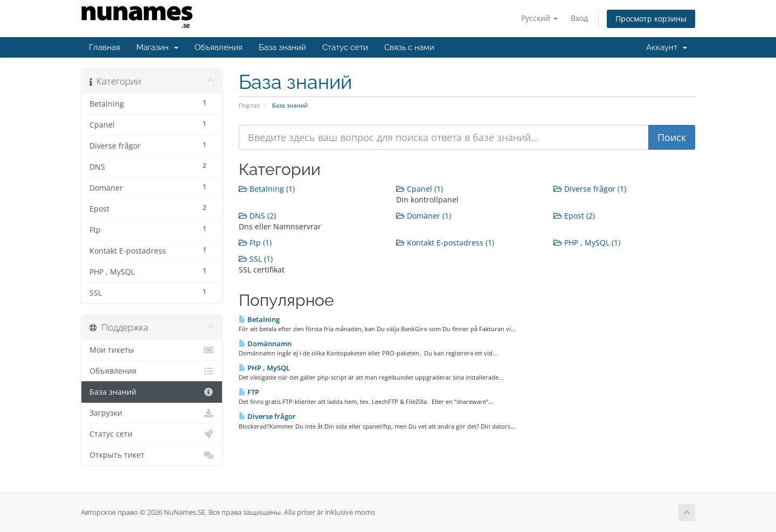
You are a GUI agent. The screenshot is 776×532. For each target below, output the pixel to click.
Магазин (157, 47)
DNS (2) (257, 216)
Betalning (259, 319)
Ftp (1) (255, 243)
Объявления (219, 47)
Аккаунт (667, 47)
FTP (249, 392)
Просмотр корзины (651, 19)
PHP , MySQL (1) (587, 243)
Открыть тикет (152, 455)
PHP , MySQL (264, 368)
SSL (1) (256, 259)
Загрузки (152, 413)
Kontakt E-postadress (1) (445, 243)
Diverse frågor (267, 416)
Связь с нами (409, 47)
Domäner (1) (424, 216)
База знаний (282, 47)
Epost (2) (574, 216)
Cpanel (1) (420, 189)
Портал (249, 105)
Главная (105, 47)
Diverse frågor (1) (590, 189)
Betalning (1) (267, 189)
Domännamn (265, 344)
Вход (579, 18)
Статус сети (345, 47)
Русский (539, 18)
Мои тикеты (152, 350)
